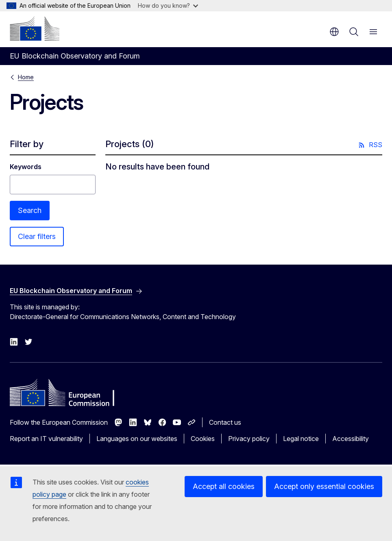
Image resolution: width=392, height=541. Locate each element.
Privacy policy (249, 439)
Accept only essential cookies (324, 486)
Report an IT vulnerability (46, 439)
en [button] (334, 32)
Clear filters (37, 236)
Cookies (203, 439)
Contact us (225, 422)
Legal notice (301, 439)
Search (30, 210)
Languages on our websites (137, 439)
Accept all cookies (224, 486)
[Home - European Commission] (35, 28)
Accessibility (351, 439)
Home (26, 77)
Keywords (26, 167)
